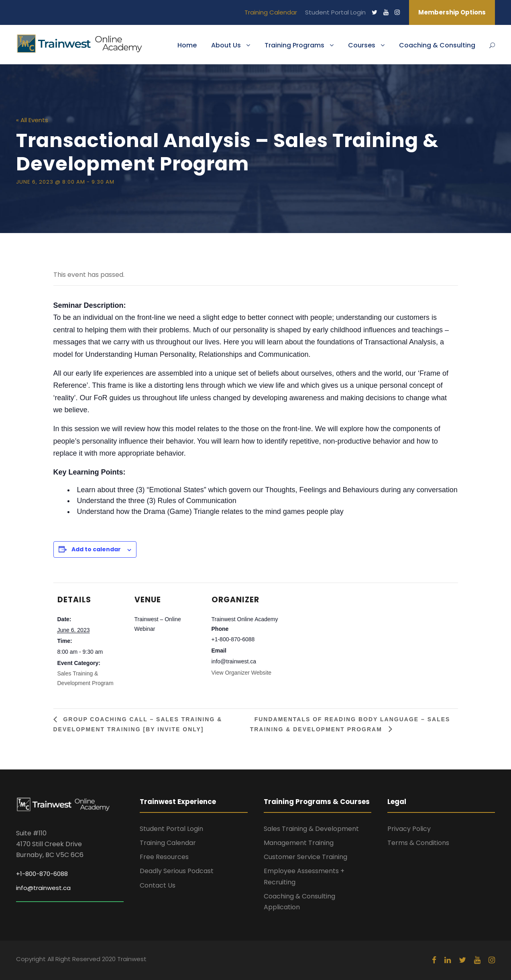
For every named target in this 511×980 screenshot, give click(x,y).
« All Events (32, 120)
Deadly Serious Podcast (177, 871)
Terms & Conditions (418, 843)
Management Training (299, 843)
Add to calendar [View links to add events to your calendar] (96, 549)
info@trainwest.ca (43, 888)
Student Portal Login (335, 12)
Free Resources (164, 857)
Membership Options (452, 12)
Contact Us (158, 885)
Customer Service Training (305, 857)
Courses (362, 45)
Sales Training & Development (311, 829)
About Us (226, 45)
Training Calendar (271, 12)
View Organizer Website (242, 673)
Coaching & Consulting (437, 45)
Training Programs (294, 45)
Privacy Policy (409, 829)
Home (187, 45)
